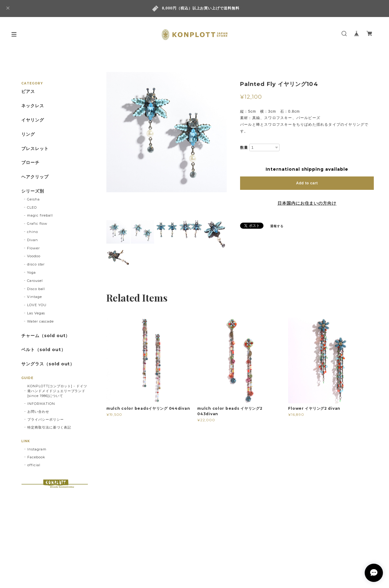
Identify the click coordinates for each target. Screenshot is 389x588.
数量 (244, 148)
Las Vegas (36, 313)
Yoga (31, 272)
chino (33, 232)
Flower (33, 248)
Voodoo (34, 256)
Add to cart (307, 183)
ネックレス (33, 106)
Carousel (35, 281)
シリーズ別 (33, 191)
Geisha (33, 199)
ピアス (28, 92)
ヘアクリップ (35, 177)
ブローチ (30, 163)
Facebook (36, 457)
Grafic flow (37, 224)
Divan (33, 240)
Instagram (37, 449)
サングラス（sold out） (48, 364)
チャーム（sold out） (46, 336)
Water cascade (40, 321)
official (34, 465)
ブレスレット (35, 149)
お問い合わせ (38, 412)
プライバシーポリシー (46, 419)
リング (28, 134)
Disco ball (36, 289)
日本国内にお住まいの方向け (307, 203)
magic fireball (40, 215)
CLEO (32, 207)
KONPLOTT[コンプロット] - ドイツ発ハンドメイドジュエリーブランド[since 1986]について (57, 391)
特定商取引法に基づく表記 (49, 427)
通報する (277, 226)
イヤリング (33, 120)
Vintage (34, 297)
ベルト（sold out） (43, 350)
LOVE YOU (37, 305)
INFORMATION (41, 404)
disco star (36, 264)
